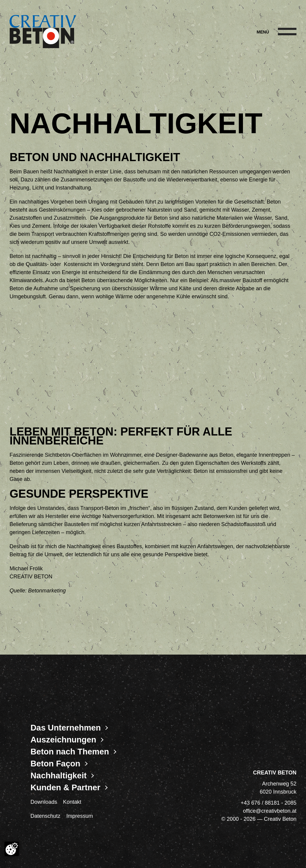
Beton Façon (55, 764)
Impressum (80, 816)
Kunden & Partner (65, 788)
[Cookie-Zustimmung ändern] (12, 849)
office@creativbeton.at (270, 811)
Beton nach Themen (70, 752)
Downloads (44, 802)
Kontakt (72, 802)
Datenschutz (45, 816)
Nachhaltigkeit (59, 776)
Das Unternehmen (66, 728)
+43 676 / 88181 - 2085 (268, 803)
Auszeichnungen (63, 740)
